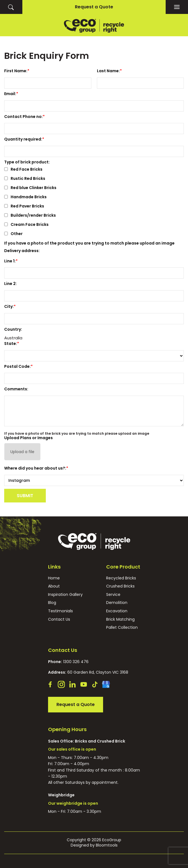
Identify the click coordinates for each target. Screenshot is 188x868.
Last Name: (108, 71)
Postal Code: (17, 366)
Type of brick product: (27, 162)
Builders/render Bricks (30, 216)
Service (113, 595)
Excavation (117, 611)
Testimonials (60, 611)
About (54, 586)
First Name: (16, 71)
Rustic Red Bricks (25, 179)
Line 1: (10, 261)
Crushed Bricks (120, 586)
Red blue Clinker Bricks (30, 188)
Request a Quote (94, 7)
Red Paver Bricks (24, 206)
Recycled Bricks (121, 578)
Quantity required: (23, 139)
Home (54, 578)
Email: (10, 94)
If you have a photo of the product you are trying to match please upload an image (89, 243)
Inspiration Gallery (65, 595)
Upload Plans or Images (28, 438)
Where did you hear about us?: (35, 468)
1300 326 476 (68, 662)
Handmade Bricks (25, 197)
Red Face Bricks (23, 170)
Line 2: (10, 284)
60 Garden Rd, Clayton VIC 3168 (88, 672)
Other (13, 234)
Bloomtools (107, 845)
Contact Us (59, 619)
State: (11, 344)
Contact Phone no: (23, 117)
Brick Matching (120, 619)
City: (9, 306)
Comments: (16, 389)
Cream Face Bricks (26, 225)
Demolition (117, 603)
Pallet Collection (122, 628)
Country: (13, 329)
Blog (52, 603)
